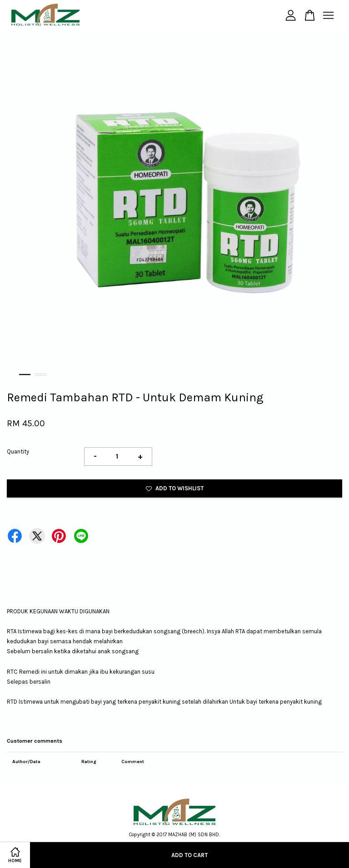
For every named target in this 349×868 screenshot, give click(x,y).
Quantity (18, 451)
